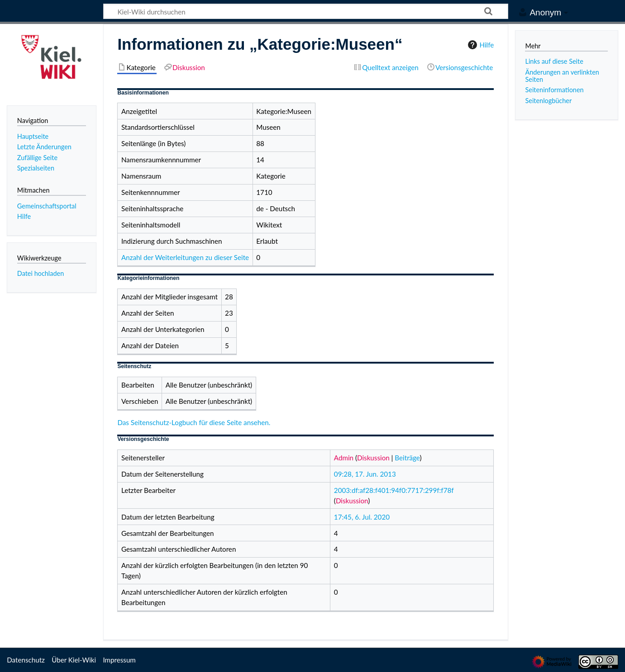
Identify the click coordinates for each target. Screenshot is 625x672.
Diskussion (373, 458)
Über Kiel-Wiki (74, 660)
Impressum (119, 660)
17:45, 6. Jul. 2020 (362, 517)
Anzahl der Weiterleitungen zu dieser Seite (185, 257)
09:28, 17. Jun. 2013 (365, 474)
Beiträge (407, 458)
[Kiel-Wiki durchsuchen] (306, 11)
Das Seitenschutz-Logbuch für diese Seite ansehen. (194, 422)
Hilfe (480, 45)
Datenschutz (26, 660)
